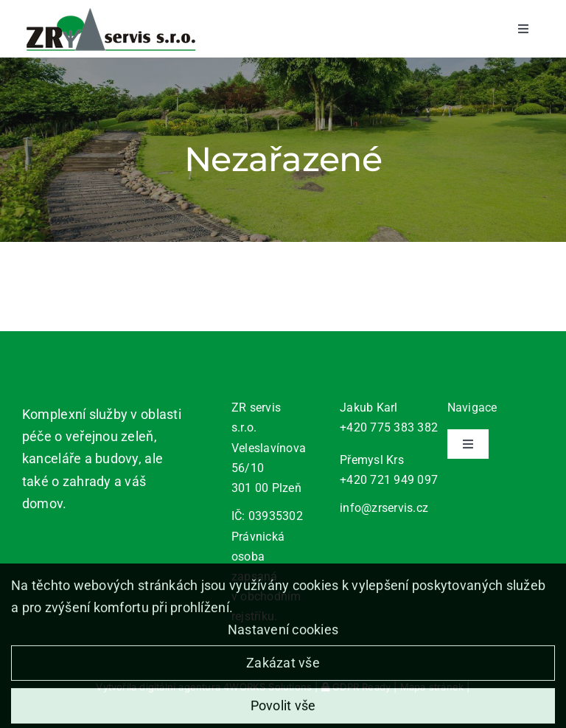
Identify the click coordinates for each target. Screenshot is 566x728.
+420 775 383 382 (389, 427)
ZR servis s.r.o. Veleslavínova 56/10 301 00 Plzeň (269, 448)
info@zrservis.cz (384, 508)
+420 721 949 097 (389, 480)
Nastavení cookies (283, 635)
